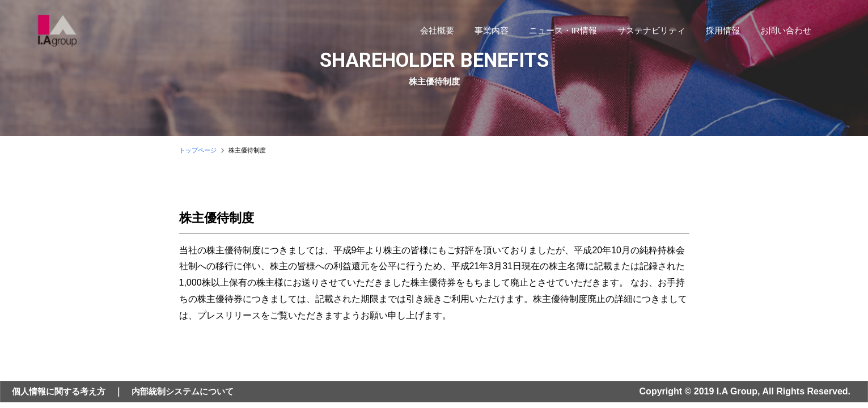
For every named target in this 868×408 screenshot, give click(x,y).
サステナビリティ (646, 32)
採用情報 (717, 32)
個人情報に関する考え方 (62, 391)
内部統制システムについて (192, 391)
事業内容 (486, 32)
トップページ (198, 150)
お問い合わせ (780, 32)
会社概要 (431, 32)
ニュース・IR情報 (557, 32)
